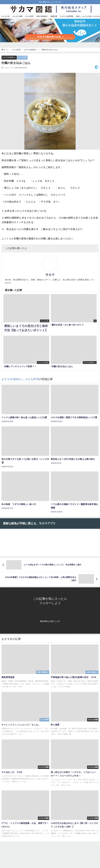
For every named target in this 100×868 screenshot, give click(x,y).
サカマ (50, 275)
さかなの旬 (5, 16)
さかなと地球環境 (67, 16)
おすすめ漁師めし (9, 57)
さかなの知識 (17, 16)
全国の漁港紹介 (42, 16)
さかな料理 (29, 16)
